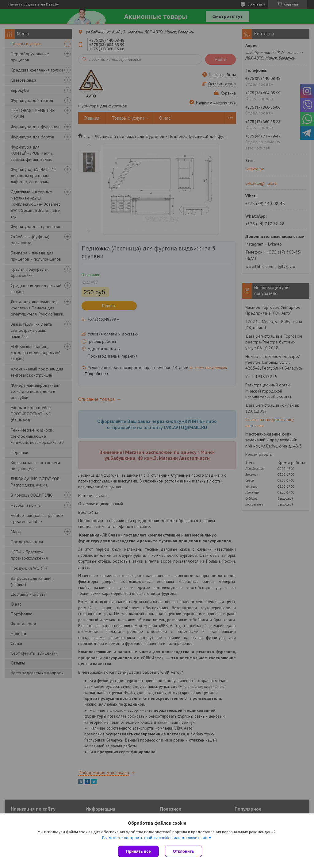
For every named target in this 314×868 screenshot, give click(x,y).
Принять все (138, 851)
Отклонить (184, 851)
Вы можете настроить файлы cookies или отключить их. (155, 838)
